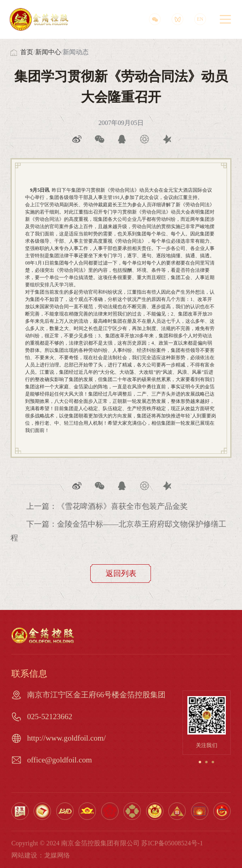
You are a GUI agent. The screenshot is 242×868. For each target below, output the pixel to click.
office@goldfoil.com (59, 760)
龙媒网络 (57, 855)
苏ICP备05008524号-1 (172, 843)
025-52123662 (50, 717)
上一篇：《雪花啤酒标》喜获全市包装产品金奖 (107, 506)
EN (200, 19)
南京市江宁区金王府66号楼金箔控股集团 (96, 695)
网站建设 (24, 855)
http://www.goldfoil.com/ (66, 738)
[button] (200, 762)
